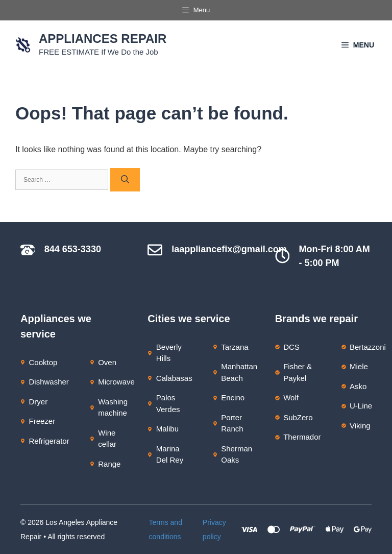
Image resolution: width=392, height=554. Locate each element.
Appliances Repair (103, 39)
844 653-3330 (73, 249)
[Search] (125, 180)
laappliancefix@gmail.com (229, 249)
